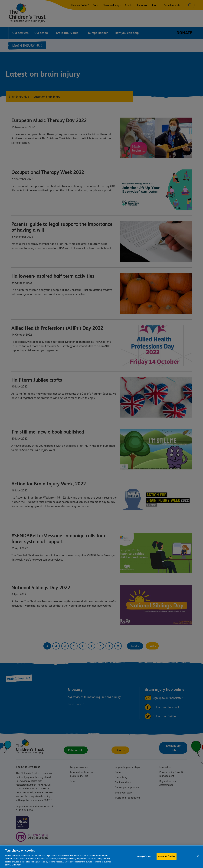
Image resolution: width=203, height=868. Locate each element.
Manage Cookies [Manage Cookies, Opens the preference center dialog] (144, 857)
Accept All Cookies (167, 857)
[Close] (198, 857)
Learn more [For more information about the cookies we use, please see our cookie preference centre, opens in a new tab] (17, 865)
